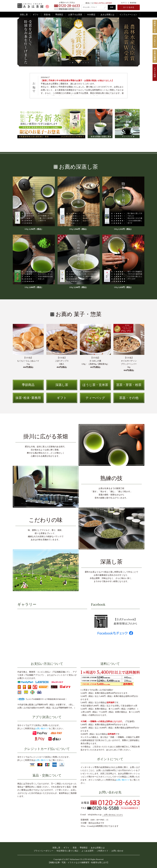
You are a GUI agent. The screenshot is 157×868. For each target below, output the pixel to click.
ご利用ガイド (102, 851)
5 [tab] (81, 63)
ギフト (36, 15)
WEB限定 (91, 15)
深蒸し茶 (24, 15)
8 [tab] (88, 63)
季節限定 (59, 15)
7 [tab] (86, 63)
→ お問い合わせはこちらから (112, 815)
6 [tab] (83, 63)
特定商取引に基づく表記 (67, 851)
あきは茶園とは (107, 15)
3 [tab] (75, 63)
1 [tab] (70, 63)
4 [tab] (78, 63)
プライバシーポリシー (44, 851)
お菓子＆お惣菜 (75, 15)
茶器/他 (47, 15)
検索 (112, 7)
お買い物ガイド (42, 729)
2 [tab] (73, 63)
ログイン (124, 3)
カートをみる (129, 7)
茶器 (75, 848)
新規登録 (133, 3)
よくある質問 (87, 851)
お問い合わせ (117, 851)
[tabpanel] (79, 42)
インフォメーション (128, 15)
